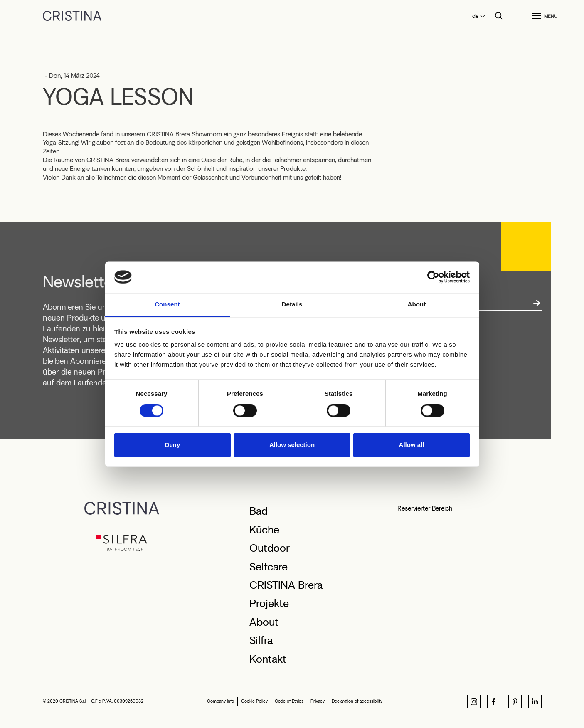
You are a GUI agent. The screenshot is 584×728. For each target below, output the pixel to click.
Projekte (269, 603)
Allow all (412, 445)
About (264, 622)
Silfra (261, 640)
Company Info (221, 701)
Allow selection (292, 445)
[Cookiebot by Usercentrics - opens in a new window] (433, 277)
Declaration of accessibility (357, 701)
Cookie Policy (254, 701)
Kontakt (268, 659)
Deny (173, 445)
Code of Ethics (289, 701)
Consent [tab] (167, 305)
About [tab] (417, 305)
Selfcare (269, 567)
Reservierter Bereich (425, 508)
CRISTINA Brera (286, 585)
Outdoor (270, 548)
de (475, 16)
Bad (259, 511)
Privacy (318, 701)
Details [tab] (292, 305)
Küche (264, 530)
